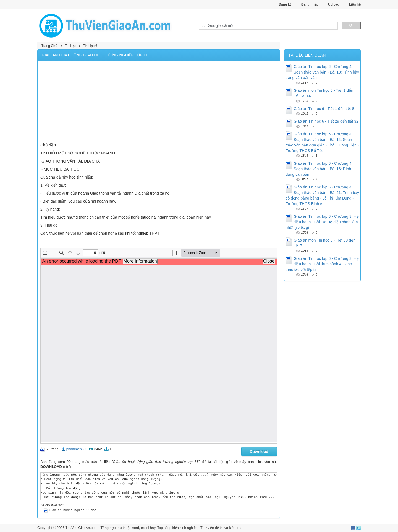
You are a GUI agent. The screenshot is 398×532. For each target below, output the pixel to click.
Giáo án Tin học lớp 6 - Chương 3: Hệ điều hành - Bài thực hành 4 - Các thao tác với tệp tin (322, 264)
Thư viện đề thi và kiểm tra (221, 528)
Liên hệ (355, 4)
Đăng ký (285, 4)
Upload (334, 4)
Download (259, 452)
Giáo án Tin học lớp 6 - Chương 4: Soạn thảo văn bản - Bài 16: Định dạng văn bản (319, 169)
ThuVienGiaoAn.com (81, 528)
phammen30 (76, 449)
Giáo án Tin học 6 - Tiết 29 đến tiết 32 (326, 121)
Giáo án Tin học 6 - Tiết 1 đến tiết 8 (324, 109)
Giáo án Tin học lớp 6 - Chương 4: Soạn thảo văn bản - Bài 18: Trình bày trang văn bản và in (322, 72)
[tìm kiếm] (268, 26)
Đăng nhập (310, 4)
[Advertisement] (159, 103)
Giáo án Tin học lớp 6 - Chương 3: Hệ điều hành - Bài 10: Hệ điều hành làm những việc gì (322, 222)
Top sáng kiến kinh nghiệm (178, 528)
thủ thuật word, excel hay (136, 528)
